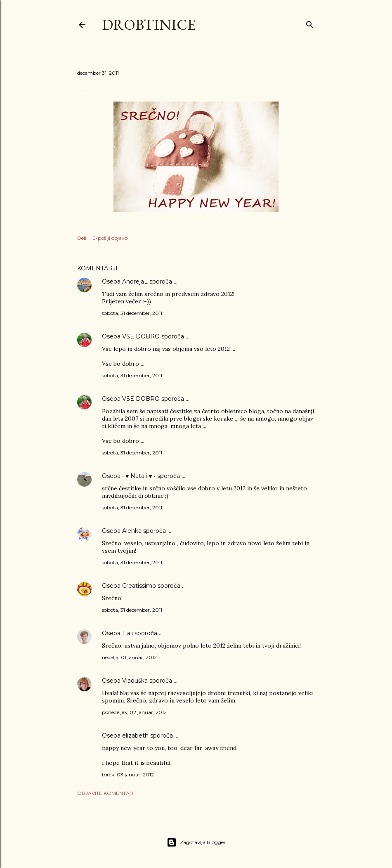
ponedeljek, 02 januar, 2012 (134, 712)
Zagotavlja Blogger (196, 842)
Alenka (132, 531)
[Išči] (310, 23)
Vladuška (135, 681)
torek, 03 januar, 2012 (128, 775)
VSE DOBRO (142, 336)
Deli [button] (82, 238)
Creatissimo (139, 586)
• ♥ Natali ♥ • (139, 476)
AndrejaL (135, 281)
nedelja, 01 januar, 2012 (129, 657)
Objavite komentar (105, 793)
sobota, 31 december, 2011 (132, 313)
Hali (128, 633)
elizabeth (135, 736)
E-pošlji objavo (110, 238)
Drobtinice (149, 25)
